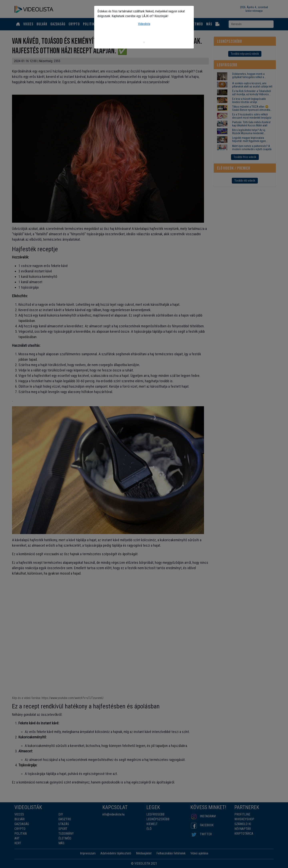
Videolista (144, 24)
